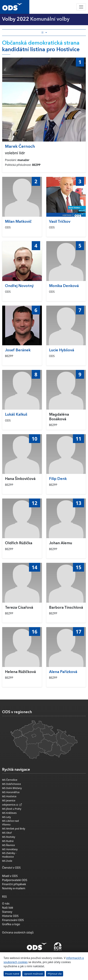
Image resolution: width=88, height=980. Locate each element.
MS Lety (6, 817)
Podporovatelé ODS (15, 880)
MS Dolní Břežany (12, 788)
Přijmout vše (55, 974)
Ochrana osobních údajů (18, 932)
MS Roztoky (9, 837)
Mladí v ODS (10, 876)
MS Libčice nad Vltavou (10, 823)
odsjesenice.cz (12, 805)
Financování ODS (13, 920)
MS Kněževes (9, 813)
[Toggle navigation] (81, 7)
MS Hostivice (9, 796)
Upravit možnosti (33, 974)
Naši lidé (8, 908)
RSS (4, 897)
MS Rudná (8, 841)
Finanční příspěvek (14, 884)
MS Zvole (7, 861)
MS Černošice (10, 780)
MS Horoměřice (11, 792)
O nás (6, 903)
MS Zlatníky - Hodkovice (9, 855)
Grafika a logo (11, 924)
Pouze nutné (12, 974)
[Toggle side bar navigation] (44, 33)
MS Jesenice (9, 800)
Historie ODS (10, 916)
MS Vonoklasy (10, 849)
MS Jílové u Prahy (12, 809)
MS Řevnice (8, 845)
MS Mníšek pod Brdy (14, 829)
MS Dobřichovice (11, 784)
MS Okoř (7, 833)
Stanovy (7, 912)
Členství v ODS (11, 868)
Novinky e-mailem (14, 888)
